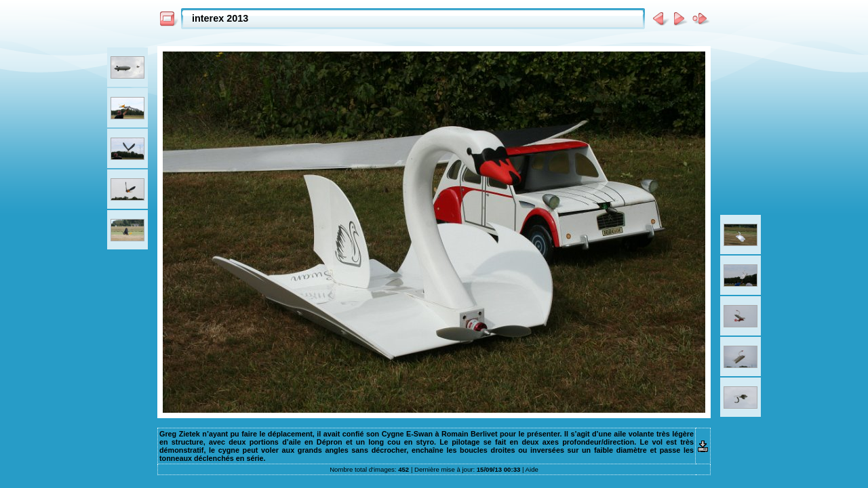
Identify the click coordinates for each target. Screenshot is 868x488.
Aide (532, 469)
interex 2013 (220, 18)
